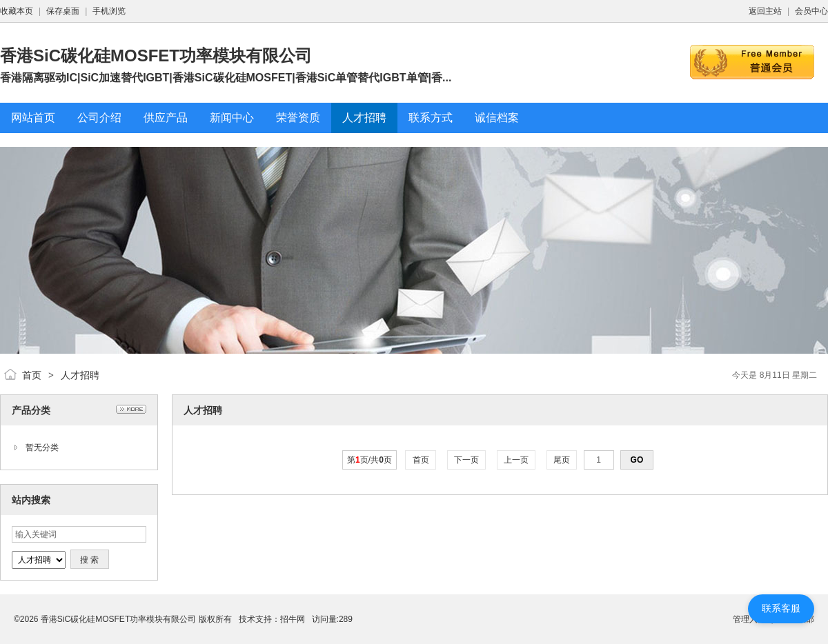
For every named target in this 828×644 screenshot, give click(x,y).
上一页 (516, 460)
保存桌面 (63, 11)
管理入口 (749, 619)
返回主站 (765, 11)
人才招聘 (80, 375)
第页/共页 (369, 460)
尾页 (562, 460)
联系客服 (781, 608)
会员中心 (811, 11)
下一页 (467, 460)
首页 (32, 375)
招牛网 (293, 619)
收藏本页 (17, 11)
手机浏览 (109, 11)
